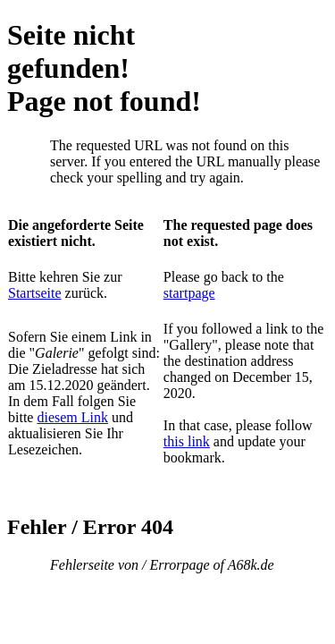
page (201, 293)
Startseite (35, 293)
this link (187, 441)
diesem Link (72, 417)
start (176, 293)
